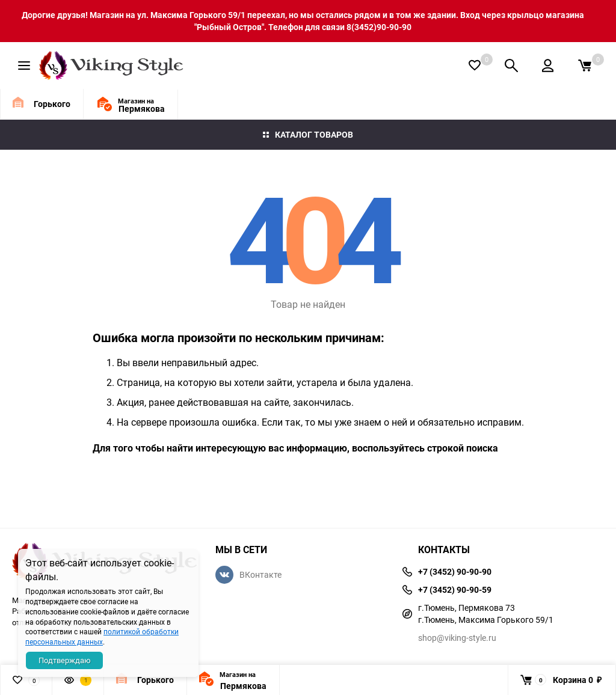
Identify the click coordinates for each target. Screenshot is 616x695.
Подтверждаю (65, 660)
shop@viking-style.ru (457, 638)
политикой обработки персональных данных (102, 636)
